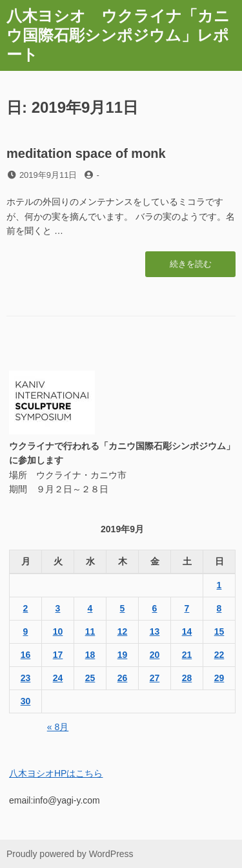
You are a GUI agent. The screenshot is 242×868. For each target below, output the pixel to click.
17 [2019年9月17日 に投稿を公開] (58, 655)
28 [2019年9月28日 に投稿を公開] (187, 678)
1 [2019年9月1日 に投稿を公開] (219, 585)
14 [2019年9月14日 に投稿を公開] (187, 632)
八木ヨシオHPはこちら (56, 773)
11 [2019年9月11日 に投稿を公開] (90, 632)
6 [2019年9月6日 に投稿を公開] (155, 608)
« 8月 (58, 727)
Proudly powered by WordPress (70, 854)
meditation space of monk (86, 153)
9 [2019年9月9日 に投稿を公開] (26, 632)
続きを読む (191, 268)
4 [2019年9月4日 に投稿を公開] (90, 608)
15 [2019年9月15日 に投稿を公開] (219, 632)
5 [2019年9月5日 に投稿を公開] (123, 608)
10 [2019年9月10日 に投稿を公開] (58, 632)
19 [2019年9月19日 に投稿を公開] (123, 655)
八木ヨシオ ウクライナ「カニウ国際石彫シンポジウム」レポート (118, 35)
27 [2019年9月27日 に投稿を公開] (155, 678)
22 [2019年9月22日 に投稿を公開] (219, 655)
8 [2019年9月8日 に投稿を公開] (219, 608)
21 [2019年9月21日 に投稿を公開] (187, 655)
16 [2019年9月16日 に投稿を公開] (26, 655)
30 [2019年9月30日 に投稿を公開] (26, 701)
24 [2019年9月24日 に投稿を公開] (58, 678)
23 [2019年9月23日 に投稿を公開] (26, 678)
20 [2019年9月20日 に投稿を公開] (155, 655)
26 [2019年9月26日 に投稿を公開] (123, 678)
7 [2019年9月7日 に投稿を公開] (187, 608)
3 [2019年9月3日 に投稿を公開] (58, 608)
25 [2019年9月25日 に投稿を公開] (90, 678)
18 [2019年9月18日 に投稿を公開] (90, 655)
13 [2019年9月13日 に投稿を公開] (155, 632)
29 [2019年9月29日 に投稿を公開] (219, 678)
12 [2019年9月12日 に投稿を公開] (123, 632)
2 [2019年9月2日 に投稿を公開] (26, 608)
